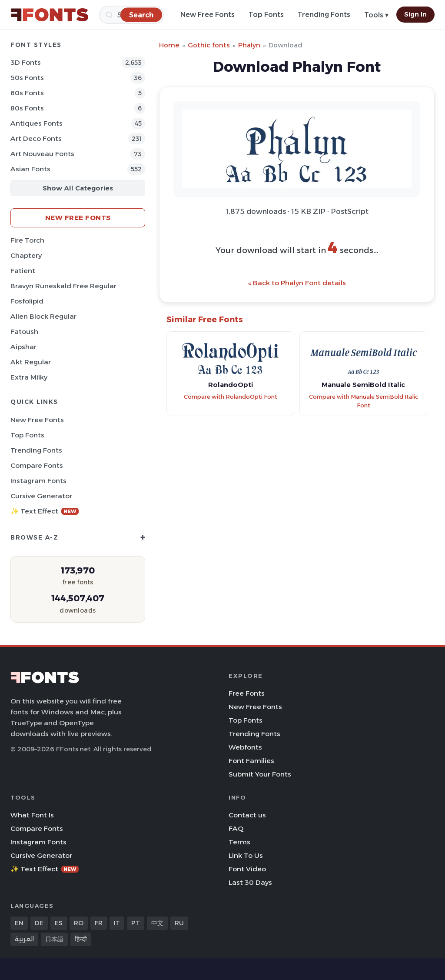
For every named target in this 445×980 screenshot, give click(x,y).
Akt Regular (31, 362)
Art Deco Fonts (36, 138)
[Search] (141, 15)
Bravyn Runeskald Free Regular (63, 286)
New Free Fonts (208, 15)
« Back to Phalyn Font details (297, 283)
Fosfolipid (27, 301)
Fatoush (24, 332)
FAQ (236, 828)
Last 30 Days (250, 882)
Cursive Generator (41, 496)
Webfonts (245, 747)
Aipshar (23, 347)
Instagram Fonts (38, 481)
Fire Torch (27, 240)
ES (59, 923)
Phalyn (249, 45)
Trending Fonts (324, 15)
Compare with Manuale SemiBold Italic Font (364, 401)
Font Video (247, 869)
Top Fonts (266, 15)
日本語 (54, 939)
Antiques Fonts (37, 123)
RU (179, 923)
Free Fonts (247, 693)
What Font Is (32, 815)
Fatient (23, 271)
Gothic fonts (209, 45)
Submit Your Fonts (260, 774)
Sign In (415, 14)
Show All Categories (78, 188)
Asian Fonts (30, 169)
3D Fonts (26, 62)
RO (79, 923)
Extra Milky (29, 377)
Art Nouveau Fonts (42, 154)
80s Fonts (27, 108)
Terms (239, 842)
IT (117, 923)
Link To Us (246, 855)
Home (169, 45)
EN (19, 923)
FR (99, 923)
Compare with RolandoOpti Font (231, 397)
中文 (157, 923)
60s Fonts (27, 93)
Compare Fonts (37, 465)
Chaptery (26, 255)
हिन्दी (81, 939)
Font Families (251, 761)
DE (39, 923)
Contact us (247, 815)
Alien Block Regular (43, 316)
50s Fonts (27, 78)
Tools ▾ (376, 15)
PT (136, 923)
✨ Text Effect (45, 511)
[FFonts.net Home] (50, 15)
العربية (24, 939)
